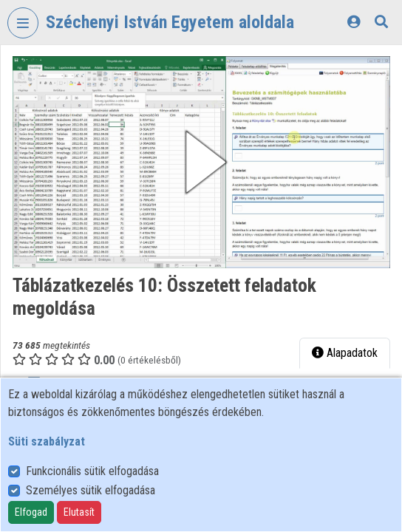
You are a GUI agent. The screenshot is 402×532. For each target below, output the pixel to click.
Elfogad (31, 512)
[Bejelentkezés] (354, 22)
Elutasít (79, 512)
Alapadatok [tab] (345, 353)
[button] (201, 162)
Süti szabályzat (47, 441)
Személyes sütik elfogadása (91, 490)
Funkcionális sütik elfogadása (92, 471)
